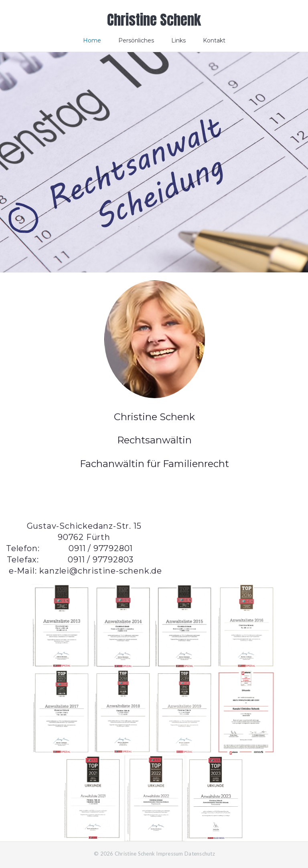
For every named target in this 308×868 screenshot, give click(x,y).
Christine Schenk (154, 20)
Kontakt (214, 40)
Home (92, 40)
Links (178, 40)
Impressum (169, 854)
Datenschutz (200, 854)
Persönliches (136, 40)
